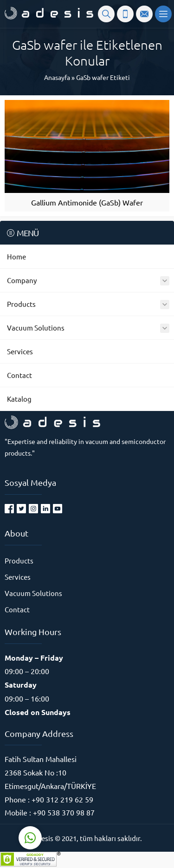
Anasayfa (57, 77)
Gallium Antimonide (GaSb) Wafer (87, 202)
